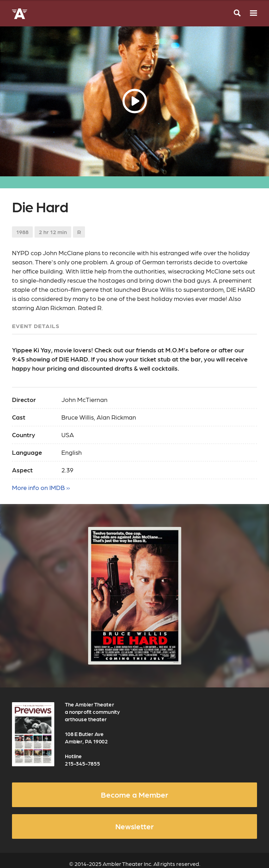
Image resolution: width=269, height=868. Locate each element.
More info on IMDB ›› (41, 487)
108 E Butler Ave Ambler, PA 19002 (86, 738)
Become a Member (134, 794)
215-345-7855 (82, 763)
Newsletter (134, 826)
